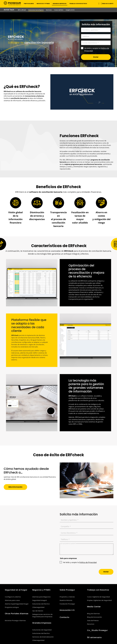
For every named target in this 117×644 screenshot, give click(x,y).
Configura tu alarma (13, 597)
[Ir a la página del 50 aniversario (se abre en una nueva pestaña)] (58, 16)
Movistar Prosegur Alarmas (15, 621)
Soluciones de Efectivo (41, 604)
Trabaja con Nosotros (98, 590)
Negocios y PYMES (41, 590)
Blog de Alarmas (93, 614)
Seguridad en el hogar (16, 590)
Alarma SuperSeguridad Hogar (17, 604)
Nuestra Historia (66, 600)
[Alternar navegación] (98, 3)
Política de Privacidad (88, 562)
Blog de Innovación (94, 617)
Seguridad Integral (39, 600)
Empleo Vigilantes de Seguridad (99, 600)
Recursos (91, 624)
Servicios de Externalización (43, 637)
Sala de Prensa (93, 621)
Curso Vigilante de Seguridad (98, 597)
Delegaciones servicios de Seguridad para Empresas (42, 616)
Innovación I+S (67, 610)
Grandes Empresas (42, 623)
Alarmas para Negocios (41, 597)
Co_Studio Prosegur (97, 630)
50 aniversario (94, 637)
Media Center (94, 607)
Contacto (65, 617)
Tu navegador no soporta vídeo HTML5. (58, 16)
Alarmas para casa (12, 600)
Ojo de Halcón (38, 611)
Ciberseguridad (38, 607)
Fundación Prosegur (67, 604)
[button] (29, 3)
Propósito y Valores (67, 597)
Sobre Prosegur (67, 590)
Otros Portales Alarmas (17, 614)
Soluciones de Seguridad (42, 630)
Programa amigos (12, 607)
